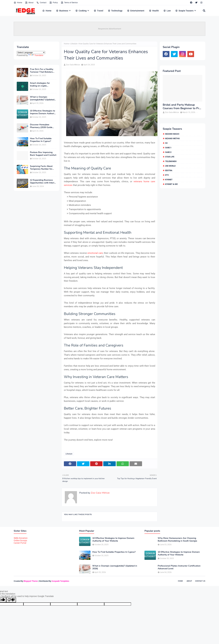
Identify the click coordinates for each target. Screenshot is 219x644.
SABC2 (168, 152)
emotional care (95, 253)
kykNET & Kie (171, 184)
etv (167, 175)
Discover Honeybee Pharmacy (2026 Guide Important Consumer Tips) (43, 126)
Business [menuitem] (62, 11)
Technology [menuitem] (115, 11)
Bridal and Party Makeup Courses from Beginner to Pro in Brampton (182, 107)
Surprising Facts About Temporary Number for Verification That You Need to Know (41, 168)
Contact (41, 3)
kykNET (169, 180)
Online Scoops (20, 540)
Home (18, 3)
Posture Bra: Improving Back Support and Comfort (43, 154)
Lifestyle (74, 44)
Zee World (170, 166)
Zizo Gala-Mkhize (73, 65)
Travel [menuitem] (98, 11)
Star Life (170, 157)
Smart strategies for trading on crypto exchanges (40, 84)
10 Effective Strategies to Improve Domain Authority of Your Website (43, 112)
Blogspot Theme (31, 581)
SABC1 (168, 148)
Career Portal (20, 543)
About (29, 3)
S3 (166, 143)
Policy (54, 3)
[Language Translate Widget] (31, 52)
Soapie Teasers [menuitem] (184, 11)
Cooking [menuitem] (81, 11)
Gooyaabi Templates (60, 581)
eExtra (169, 170)
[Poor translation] (11, 600)
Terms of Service (69, 3)
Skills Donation (21, 538)
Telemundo (171, 161)
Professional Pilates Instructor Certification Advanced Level (179, 567)
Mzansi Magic (172, 134)
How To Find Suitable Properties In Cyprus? (41, 140)
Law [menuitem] (167, 11)
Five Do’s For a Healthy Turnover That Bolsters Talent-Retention (42, 71)
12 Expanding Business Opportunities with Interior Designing (43, 181)
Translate (36, 55)
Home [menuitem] (47, 11)
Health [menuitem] (154, 11)
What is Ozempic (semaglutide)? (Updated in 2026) (42, 98)
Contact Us (200, 581)
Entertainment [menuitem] (136, 11)
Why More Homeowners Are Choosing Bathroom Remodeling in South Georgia (177, 540)
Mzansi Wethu (172, 138)
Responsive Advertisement (110, 29)
